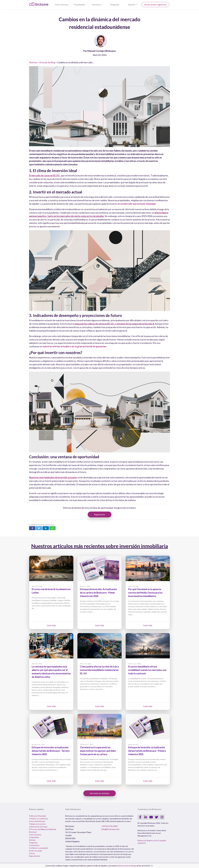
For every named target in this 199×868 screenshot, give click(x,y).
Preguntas (115, 5)
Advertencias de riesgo (38, 827)
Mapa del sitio (35, 856)
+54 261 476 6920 (109, 826)
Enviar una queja (35, 851)
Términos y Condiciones (39, 819)
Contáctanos (34, 845)
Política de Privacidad (37, 816)
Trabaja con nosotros (37, 824)
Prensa (32, 853)
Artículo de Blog (47, 62)
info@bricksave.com (110, 829)
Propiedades (80, 5)
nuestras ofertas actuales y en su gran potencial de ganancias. (75, 346)
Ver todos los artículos (100, 793)
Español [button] (132, 5)
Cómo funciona (61, 5)
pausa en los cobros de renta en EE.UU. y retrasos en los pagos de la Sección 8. (115, 324)
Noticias (33, 62)
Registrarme (100, 514)
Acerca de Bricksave (37, 821)
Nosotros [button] (96, 5)
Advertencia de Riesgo (127, 866)
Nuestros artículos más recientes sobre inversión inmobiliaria (100, 546)
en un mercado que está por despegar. (137, 204)
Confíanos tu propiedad (38, 848)
